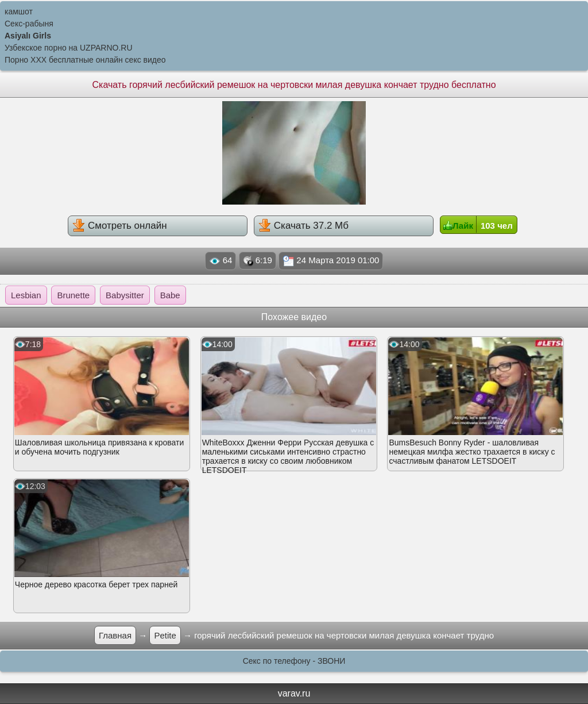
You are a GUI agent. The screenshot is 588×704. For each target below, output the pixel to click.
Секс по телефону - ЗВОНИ (294, 661)
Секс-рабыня (29, 24)
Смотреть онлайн (119, 225)
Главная (115, 635)
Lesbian (26, 295)
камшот (19, 11)
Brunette (73, 295)
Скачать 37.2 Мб (303, 225)
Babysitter (125, 295)
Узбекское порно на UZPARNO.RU (69, 48)
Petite (165, 635)
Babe (170, 295)
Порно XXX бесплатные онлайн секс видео (85, 60)
